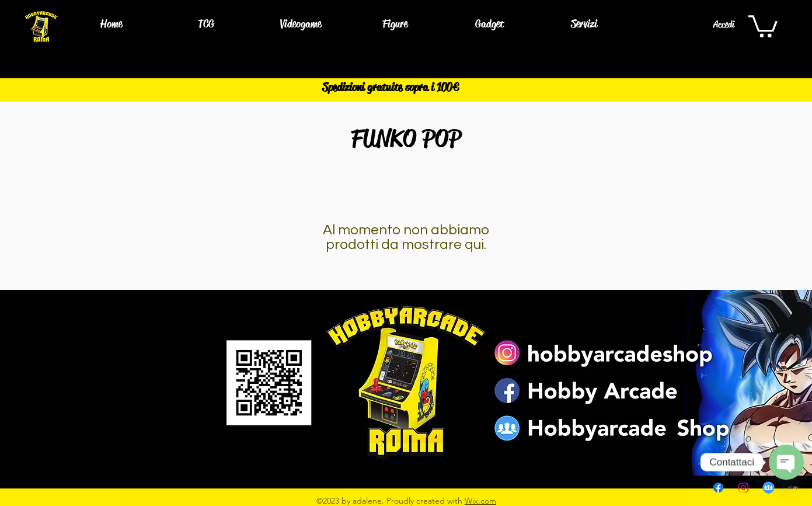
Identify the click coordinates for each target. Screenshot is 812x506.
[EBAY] (794, 488)
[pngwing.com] (769, 488)
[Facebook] (718, 488)
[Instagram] (743, 488)
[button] (206, 24)
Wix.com (480, 501)
